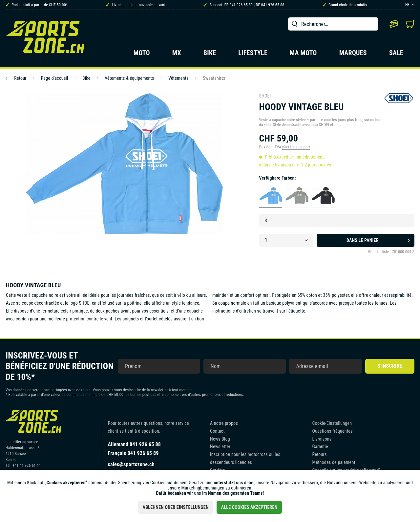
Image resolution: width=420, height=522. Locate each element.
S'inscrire (390, 366)
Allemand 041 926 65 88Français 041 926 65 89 (135, 449)
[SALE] (396, 55)
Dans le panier (378, 239)
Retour (16, 78)
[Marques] (353, 55)
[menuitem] (333, 24)
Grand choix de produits (345, 5)
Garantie (320, 446)
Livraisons (322, 439)
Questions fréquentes (333, 431)
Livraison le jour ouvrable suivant (136, 5)
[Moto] (142, 55)
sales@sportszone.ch (131, 464)
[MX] (177, 55)
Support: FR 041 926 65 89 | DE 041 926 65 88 (244, 5)
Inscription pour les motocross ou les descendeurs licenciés (245, 458)
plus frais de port (296, 147)
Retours (320, 454)
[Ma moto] (303, 55)
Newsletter (220, 446)
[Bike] (210, 55)
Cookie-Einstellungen (332, 423)
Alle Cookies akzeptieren (249, 507)
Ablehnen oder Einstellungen (176, 507)
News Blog (220, 439)
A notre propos (224, 423)
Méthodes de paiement (334, 462)
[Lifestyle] (253, 55)
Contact (217, 431)
